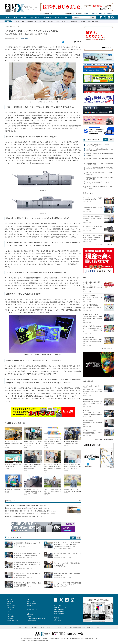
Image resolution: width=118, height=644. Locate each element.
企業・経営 (42, 21)
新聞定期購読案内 (59, 609)
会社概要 (86, 14)
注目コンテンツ (35, 17)
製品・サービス (32, 21)
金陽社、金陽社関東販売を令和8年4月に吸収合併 (100, 168)
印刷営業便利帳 (32, 620)
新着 (18, 21)
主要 (23, 21)
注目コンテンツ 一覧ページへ (105, 245)
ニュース (9, 599)
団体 (57, 21)
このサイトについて (24, 627)
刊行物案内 (102, 14)
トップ (8, 17)
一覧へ (80, 423)
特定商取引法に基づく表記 (77, 627)
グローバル (65, 21)
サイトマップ (110, 14)
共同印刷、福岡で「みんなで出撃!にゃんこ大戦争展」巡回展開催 (100, 178)
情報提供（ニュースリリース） (62, 607)
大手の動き (74, 21)
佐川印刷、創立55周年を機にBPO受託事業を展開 (100, 158)
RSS (98, 627)
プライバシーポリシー (46, 627)
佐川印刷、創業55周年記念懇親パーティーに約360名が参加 (99, 188)
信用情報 (83, 21)
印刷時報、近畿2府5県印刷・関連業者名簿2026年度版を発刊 (100, 155)
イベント (51, 21)
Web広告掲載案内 (59, 614)
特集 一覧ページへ (109, 349)
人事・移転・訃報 (93, 21)
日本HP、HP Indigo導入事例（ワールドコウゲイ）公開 (99, 183)
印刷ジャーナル (32, 616)
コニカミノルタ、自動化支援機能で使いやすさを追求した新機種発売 (100, 150)
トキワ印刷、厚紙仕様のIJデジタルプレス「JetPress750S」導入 (98, 145)
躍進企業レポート (31, 603)
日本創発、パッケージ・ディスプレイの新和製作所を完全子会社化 (100, 164)
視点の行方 (48, 17)
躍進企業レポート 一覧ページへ (105, 439)
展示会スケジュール (61, 17)
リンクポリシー (58, 627)
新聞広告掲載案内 (59, 611)
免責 (66, 627)
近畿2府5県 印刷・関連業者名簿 (37, 618)
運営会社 (35, 627)
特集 (16, 17)
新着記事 (11, 601)
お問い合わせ (94, 14)
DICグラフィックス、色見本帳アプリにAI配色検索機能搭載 (100, 173)
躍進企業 (24, 17)
